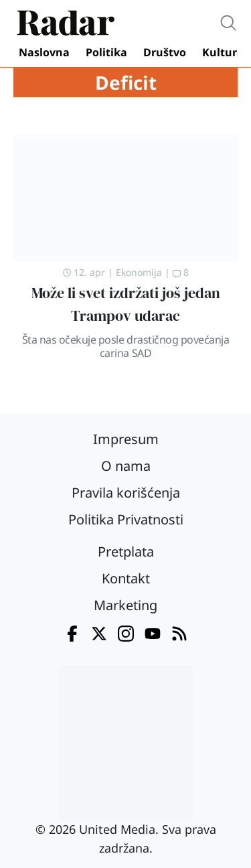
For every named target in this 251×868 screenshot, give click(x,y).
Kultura (223, 52)
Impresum (126, 439)
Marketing (125, 605)
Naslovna (44, 52)
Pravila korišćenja (126, 493)
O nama (126, 466)
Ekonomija (139, 272)
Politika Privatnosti (126, 519)
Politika (106, 52)
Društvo (165, 52)
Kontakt (126, 578)
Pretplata (126, 552)
